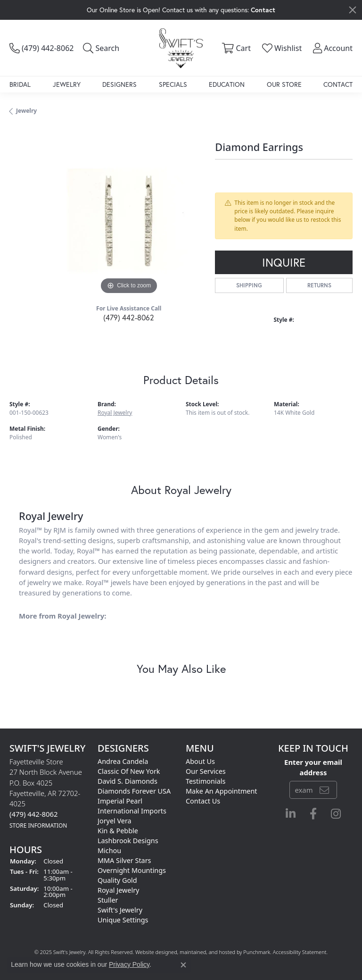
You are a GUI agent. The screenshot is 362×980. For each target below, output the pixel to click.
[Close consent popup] (183, 965)
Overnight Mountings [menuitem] (132, 870)
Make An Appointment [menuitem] (222, 791)
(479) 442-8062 (129, 317)
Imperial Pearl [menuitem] (120, 801)
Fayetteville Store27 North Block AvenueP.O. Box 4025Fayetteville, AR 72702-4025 (46, 793)
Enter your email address (313, 767)
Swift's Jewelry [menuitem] (120, 910)
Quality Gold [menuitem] (117, 880)
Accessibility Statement (300, 952)
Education (227, 84)
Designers (119, 84)
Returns (319, 285)
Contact (338, 84)
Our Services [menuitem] (206, 771)
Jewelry (67, 84)
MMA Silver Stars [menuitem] (124, 860)
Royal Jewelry (115, 413)
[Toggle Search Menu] (101, 48)
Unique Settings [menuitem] (123, 920)
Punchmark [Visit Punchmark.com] (257, 952)
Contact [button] (263, 10)
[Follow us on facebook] (313, 813)
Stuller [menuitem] (108, 900)
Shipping (249, 285)
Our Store (284, 84)
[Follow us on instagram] (336, 813)
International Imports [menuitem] (132, 811)
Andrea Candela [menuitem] (123, 761)
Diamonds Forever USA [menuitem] (134, 791)
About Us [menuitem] (200, 761)
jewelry (26, 111)
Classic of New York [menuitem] (129, 771)
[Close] (353, 10)
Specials (173, 84)
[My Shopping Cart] (235, 48)
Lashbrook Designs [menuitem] (128, 841)
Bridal (20, 84)
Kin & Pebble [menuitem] (118, 831)
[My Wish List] (281, 48)
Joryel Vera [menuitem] (115, 821)
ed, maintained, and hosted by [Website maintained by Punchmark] (207, 952)
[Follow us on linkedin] (291, 813)
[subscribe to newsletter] (324, 789)
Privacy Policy (129, 964)
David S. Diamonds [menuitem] (128, 781)
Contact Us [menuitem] (203, 801)
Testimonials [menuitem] (206, 781)
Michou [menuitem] (109, 850)
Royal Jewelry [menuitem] (118, 890)
